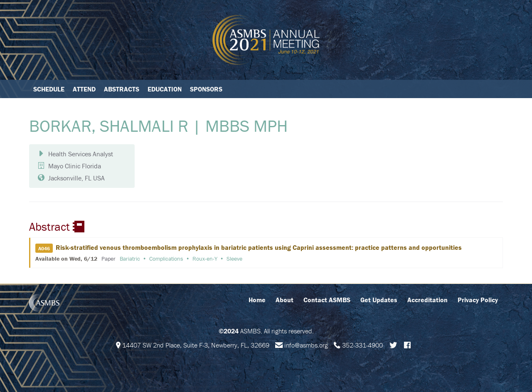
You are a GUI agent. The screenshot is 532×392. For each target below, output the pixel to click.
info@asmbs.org (306, 345)
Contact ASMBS (327, 300)
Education (165, 89)
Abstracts (122, 89)
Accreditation (427, 300)
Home (257, 300)
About (284, 300)
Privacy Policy (478, 300)
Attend (84, 89)
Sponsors (206, 89)
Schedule (49, 89)
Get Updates (379, 300)
